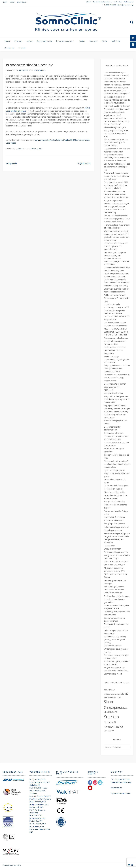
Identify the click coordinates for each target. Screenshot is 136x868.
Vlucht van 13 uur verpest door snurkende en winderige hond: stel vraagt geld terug (116, 283)
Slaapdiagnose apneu (113, 530)
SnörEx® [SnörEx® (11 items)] (110, 722)
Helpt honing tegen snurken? (116, 527)
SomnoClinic (40, 70)
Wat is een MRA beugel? (114, 565)
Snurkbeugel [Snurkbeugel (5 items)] (111, 712)
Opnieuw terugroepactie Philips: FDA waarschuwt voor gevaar (117, 473)
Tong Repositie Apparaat (115, 524)
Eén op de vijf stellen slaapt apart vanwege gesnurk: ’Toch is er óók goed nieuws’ (117, 219)
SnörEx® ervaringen (113, 549)
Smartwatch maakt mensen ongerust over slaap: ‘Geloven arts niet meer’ (117, 176)
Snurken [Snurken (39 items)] (111, 717)
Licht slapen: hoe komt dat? (116, 561)
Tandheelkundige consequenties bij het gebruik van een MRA (117, 359)
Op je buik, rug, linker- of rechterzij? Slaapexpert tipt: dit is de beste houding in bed (117, 100)
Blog (12, 2)
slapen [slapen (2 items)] (125, 708)
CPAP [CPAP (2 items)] (112, 690)
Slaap (40, 149)
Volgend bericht (84, 163)
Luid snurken (109, 546)
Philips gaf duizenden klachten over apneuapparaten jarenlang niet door (117, 369)
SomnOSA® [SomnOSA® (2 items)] (109, 731)
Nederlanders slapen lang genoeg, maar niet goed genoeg (115, 639)
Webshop (116, 41)
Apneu (30, 41)
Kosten (82, 41)
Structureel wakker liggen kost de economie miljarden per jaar (117, 167)
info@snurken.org (124, 782)
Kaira (19, 865)
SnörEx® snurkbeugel (113, 593)
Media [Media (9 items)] (124, 693)
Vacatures (21, 2)
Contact (22, 48)
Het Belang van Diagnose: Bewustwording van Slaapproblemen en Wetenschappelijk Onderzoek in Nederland (116, 258)
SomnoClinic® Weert (113, 674)
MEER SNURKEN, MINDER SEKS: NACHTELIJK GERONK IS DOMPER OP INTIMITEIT (116, 332)
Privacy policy (116, 788)
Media (104, 41)
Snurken (18, 41)
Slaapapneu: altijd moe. (114, 433)
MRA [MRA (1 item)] (106, 697)
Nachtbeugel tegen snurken (116, 552)
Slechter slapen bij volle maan (117, 596)
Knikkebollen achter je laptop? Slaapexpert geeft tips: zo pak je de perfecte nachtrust (117, 109)
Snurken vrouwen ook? (114, 520)
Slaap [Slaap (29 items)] (109, 702)
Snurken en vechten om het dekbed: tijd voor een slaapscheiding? (116, 246)
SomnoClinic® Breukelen (115, 517)
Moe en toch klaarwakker (115, 492)
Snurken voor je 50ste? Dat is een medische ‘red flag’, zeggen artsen (117, 378)
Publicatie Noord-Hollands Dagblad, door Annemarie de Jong (116, 298)
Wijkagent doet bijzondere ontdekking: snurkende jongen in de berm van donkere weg (117, 408)
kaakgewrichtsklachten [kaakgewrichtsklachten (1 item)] (112, 694)
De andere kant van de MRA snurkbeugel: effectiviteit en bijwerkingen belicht (116, 185)
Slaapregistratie (44, 41)
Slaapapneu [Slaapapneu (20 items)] (113, 707)
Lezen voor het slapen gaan (116, 486)
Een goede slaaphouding (115, 502)
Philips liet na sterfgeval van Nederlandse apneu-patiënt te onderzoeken (117, 399)
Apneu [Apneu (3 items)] (107, 690)
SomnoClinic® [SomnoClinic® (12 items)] (114, 727)
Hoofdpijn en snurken (113, 489)
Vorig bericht (12, 163)
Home (5, 2)
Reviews (93, 41)
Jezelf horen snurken (113, 646)
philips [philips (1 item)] (119, 697)
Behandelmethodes (65, 41)
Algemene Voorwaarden (121, 793)
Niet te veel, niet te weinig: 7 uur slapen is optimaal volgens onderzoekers (117, 464)
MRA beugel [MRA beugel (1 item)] (112, 697)
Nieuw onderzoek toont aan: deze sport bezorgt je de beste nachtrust (116, 143)
